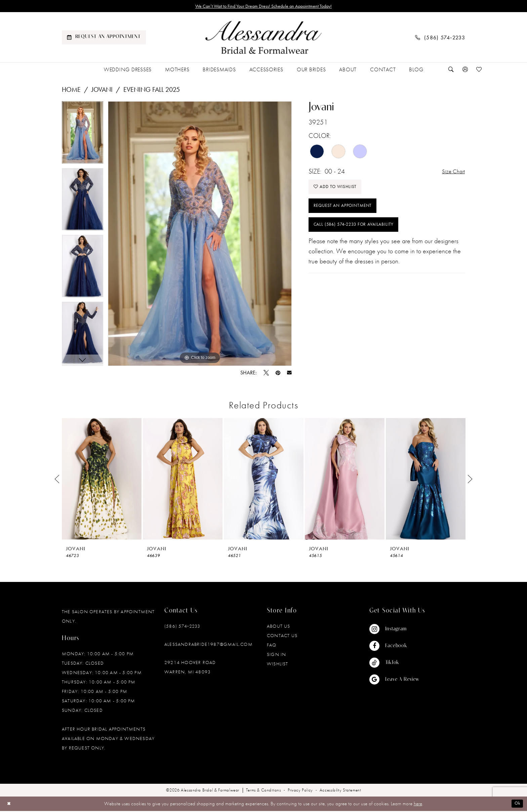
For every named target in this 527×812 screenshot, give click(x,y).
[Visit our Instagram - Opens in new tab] (394, 630)
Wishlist (278, 665)
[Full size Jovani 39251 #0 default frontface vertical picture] (200, 235)
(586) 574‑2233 (182, 627)
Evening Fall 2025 (152, 91)
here (418, 805)
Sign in (276, 656)
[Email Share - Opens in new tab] (289, 374)
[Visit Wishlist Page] (479, 71)
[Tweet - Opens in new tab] (266, 374)
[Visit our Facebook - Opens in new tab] (394, 647)
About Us (279, 627)
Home (71, 91)
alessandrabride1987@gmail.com (209, 645)
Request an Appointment (348, 213)
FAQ (272, 646)
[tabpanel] (83, 136)
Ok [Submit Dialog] (516, 805)
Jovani (102, 91)
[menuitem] (104, 39)
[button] (465, 71)
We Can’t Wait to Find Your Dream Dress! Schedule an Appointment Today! (264, 7)
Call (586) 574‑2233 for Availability (362, 234)
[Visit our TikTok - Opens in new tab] (394, 664)
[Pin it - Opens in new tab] (278, 374)
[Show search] (451, 71)
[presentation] (102, 480)
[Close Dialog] (10, 805)
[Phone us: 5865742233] (440, 39)
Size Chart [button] (451, 173)
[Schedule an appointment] (104, 39)
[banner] (263, 39)
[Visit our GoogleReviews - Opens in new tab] (394, 681)
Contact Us (282, 637)
